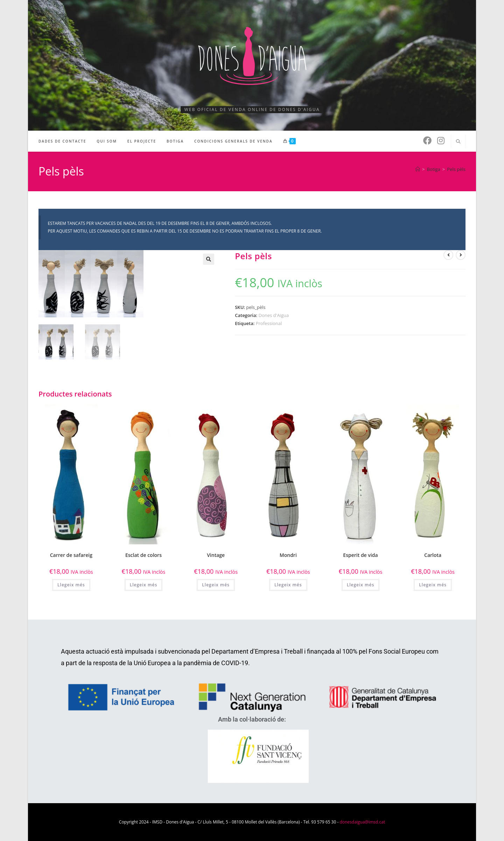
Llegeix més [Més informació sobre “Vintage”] (216, 584)
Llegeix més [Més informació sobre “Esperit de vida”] (361, 584)
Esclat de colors (143, 555)
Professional (269, 323)
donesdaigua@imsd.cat (362, 822)
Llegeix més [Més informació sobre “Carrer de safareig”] (71, 584)
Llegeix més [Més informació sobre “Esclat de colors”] (144, 584)
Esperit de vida (360, 555)
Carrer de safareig (71, 555)
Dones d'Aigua (274, 315)
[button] (209, 259)
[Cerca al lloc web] (458, 142)
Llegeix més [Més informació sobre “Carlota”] (433, 584)
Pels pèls (456, 169)
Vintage (216, 555)
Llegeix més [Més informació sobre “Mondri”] (288, 584)
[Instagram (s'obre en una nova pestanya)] (441, 140)
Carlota (433, 555)
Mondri (288, 555)
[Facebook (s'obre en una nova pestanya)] (427, 140)
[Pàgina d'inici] (418, 169)
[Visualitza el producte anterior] (448, 255)
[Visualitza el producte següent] (461, 255)
